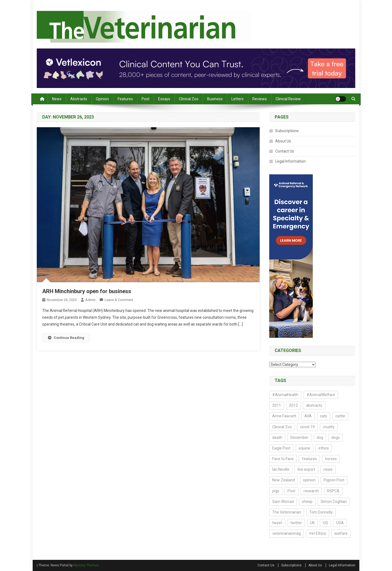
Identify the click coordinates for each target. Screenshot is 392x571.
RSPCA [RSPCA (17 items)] (333, 491)
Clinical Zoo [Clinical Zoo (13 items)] (282, 427)
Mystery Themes (86, 565)
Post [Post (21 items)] (291, 491)
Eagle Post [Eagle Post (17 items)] (281, 448)
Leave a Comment (119, 300)
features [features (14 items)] (309, 459)
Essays (164, 99)
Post (146, 99)
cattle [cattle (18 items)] (340, 416)
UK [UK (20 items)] (312, 523)
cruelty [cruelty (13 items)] (329, 427)
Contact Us (285, 151)
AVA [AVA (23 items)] (308, 416)
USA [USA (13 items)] (340, 523)
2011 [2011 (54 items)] (277, 405)
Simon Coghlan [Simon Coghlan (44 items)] (334, 502)
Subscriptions (287, 131)
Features (125, 99)
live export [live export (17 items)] (306, 469)
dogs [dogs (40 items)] (336, 438)
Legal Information (290, 161)
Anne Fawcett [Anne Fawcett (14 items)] (284, 416)
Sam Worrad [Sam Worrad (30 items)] (283, 502)
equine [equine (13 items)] (304, 448)
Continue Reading (66, 338)
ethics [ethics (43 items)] (324, 448)
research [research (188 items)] (311, 491)
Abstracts (79, 99)
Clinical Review (288, 99)
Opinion (102, 99)
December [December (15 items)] (299, 438)
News (57, 99)
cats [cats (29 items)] (324, 416)
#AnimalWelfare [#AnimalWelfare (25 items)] (321, 395)
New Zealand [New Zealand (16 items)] (284, 480)
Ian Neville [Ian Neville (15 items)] (281, 469)
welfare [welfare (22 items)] (341, 533)
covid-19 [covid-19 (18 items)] (307, 427)
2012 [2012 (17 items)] (293, 405)
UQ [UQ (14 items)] (325, 523)
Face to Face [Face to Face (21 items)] (283, 459)
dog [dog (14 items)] (320, 438)
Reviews (260, 99)
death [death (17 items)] (277, 438)
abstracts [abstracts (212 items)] (314, 405)
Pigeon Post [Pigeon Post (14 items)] (334, 480)
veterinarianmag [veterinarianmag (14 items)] (287, 533)
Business (215, 99)
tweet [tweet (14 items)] (277, 523)
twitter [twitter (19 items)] (296, 523)
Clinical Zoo (189, 99)
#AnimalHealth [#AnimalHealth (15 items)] (285, 395)
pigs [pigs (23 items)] (276, 491)
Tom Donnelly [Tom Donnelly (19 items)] (321, 512)
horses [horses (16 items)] (331, 459)
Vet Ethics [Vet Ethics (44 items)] (318, 533)
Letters (238, 99)
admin (90, 300)
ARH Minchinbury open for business (87, 291)
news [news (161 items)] (328, 469)
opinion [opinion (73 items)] (309, 480)
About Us (283, 141)
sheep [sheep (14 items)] (307, 502)
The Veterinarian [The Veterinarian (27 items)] (287, 512)
